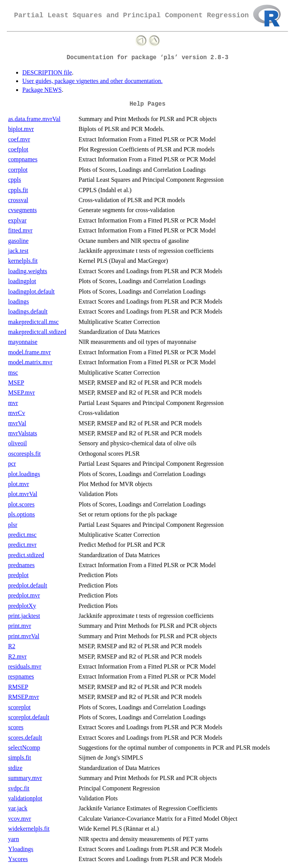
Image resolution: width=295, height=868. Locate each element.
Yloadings (21, 849)
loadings (18, 301)
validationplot (25, 798)
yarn (13, 839)
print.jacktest (24, 616)
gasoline (18, 241)
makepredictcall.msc (33, 322)
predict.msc (22, 535)
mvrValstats (23, 433)
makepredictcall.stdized (37, 332)
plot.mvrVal (23, 494)
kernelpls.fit (23, 261)
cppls (15, 180)
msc (13, 373)
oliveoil (17, 443)
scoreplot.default (29, 717)
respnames (21, 676)
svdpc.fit (19, 788)
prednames (21, 565)
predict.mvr (22, 545)
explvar (17, 220)
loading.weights (28, 271)
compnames (23, 159)
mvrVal (17, 423)
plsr (13, 525)
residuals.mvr (25, 666)
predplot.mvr (24, 595)
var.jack (18, 808)
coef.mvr (19, 139)
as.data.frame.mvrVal (34, 119)
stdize (15, 768)
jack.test (18, 251)
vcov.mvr (20, 819)
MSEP (16, 383)
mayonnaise (23, 342)
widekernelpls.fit (29, 829)
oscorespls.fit (24, 454)
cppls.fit (18, 190)
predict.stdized (26, 555)
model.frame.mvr (29, 352)
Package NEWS (42, 90)
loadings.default (28, 311)
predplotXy (22, 606)
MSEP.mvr (22, 393)
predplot (18, 575)
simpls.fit (20, 758)
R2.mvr (17, 656)
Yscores (18, 859)
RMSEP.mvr (23, 697)
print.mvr (20, 626)
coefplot (18, 149)
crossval (18, 200)
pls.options (22, 514)
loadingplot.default (31, 291)
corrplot (18, 170)
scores (16, 727)
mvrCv (17, 413)
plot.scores (21, 504)
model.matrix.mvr (30, 362)
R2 (12, 646)
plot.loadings (24, 474)
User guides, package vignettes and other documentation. (92, 81)
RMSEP (18, 687)
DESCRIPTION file (47, 72)
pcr (12, 464)
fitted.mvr (20, 230)
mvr (13, 403)
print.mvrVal (24, 636)
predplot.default (28, 585)
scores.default (25, 738)
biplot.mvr (21, 129)
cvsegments (22, 210)
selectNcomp (24, 748)
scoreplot (19, 707)
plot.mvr (19, 484)
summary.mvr (25, 778)
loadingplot (22, 281)
